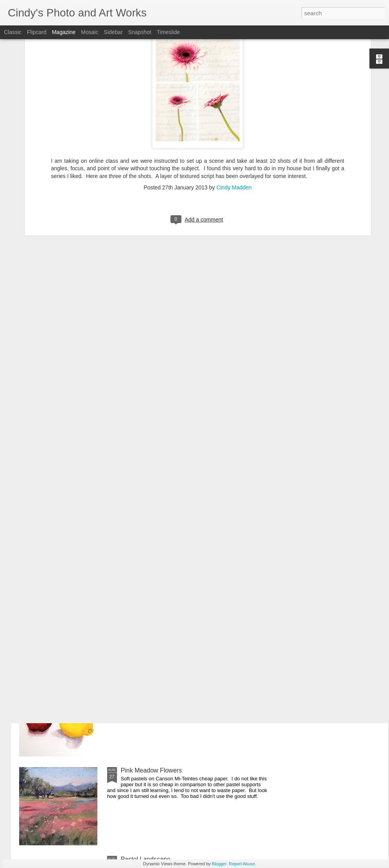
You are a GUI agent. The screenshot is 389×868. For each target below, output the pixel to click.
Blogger (219, 864)
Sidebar (113, 32)
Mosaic (90, 32)
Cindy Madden (234, 80)
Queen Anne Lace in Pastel (159, 593)
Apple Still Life (141, 504)
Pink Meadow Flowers (151, 770)
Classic (13, 32)
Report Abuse (242, 864)
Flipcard (37, 32)
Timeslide (168, 32)
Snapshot (140, 32)
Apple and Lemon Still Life (157, 682)
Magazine (64, 32)
